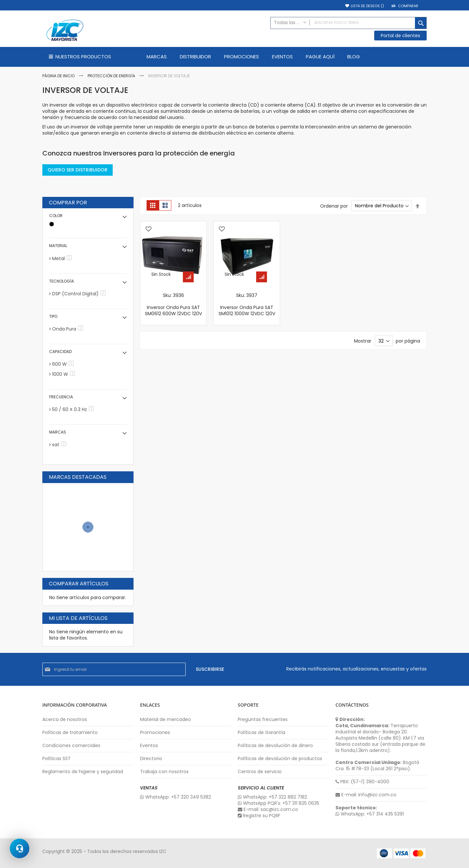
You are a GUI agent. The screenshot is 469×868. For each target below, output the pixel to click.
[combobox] (348, 23)
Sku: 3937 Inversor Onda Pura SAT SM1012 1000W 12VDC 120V (247, 305)
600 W (64, 364)
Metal (63, 258)
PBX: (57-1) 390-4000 (362, 782)
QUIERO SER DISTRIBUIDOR (78, 170)
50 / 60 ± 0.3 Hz (74, 409)
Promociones (155, 733)
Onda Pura (69, 329)
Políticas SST (57, 759)
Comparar (408, 6)
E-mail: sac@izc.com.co (268, 809)
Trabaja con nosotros (164, 772)
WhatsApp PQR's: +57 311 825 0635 (278, 803)
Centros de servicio (260, 772)
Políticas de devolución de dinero (275, 746)
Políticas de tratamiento (70, 733)
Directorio (151, 759)
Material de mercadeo (165, 720)
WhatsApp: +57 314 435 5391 (370, 814)
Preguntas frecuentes (263, 720)
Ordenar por (334, 206)
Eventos (149, 746)
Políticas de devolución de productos (280, 759)
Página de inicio (59, 76)
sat (60, 445)
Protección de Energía (112, 76)
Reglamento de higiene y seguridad (83, 772)
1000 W (65, 374)
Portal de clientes (400, 36)
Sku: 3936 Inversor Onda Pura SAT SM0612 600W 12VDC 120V (173, 305)
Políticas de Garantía (262, 733)
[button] (149, 229)
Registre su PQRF (259, 816)
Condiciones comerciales (71, 746)
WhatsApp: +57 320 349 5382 (176, 797)
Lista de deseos (367, 6)
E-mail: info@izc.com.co (366, 795)
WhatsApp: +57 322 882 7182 (272, 797)
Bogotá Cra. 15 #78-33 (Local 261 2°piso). (377, 766)
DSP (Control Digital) (80, 294)
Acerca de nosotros (65, 720)
